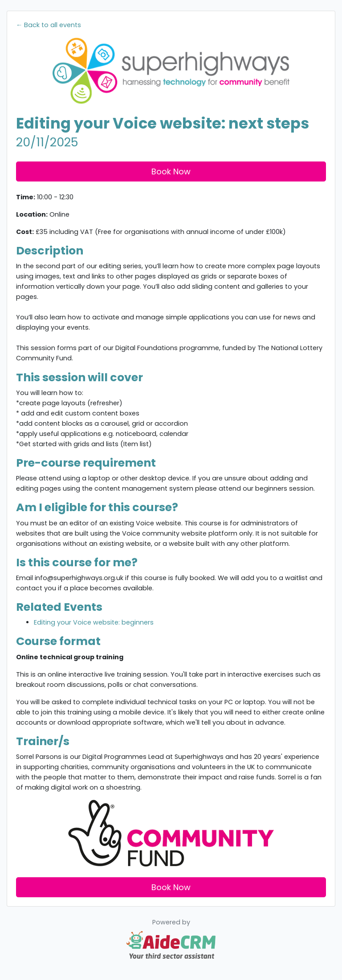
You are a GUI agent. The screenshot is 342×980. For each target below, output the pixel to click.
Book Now (171, 171)
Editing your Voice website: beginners (94, 622)
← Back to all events (49, 25)
